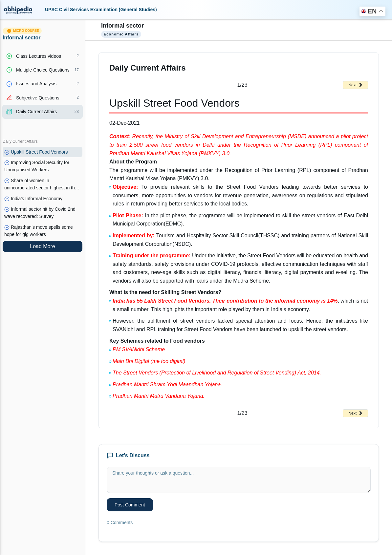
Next (355, 85)
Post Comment (130, 505)
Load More (43, 246)
